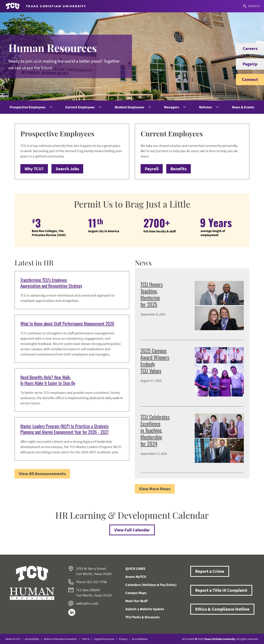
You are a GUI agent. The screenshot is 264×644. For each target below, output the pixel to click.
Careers (247, 49)
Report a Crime (210, 571)
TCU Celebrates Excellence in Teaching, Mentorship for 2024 (155, 430)
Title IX (85, 639)
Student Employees (129, 107)
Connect (247, 80)
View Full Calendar (132, 530)
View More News (155, 489)
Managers (171, 107)
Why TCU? (34, 169)
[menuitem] (31, 107)
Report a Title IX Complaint (221, 590)
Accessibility (32, 639)
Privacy (123, 639)
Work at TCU (13, 639)
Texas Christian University (220, 639)
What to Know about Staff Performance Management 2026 (67, 323)
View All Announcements (42, 474)
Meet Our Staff (136, 601)
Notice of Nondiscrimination (60, 639)
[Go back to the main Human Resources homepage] (32, 583)
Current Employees (80, 107)
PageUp (247, 64)
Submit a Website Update (145, 609)
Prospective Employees (27, 107)
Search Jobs (67, 169)
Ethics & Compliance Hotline (222, 609)
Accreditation (140, 639)
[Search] (251, 6)
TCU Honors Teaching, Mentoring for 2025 (152, 294)
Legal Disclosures (104, 639)
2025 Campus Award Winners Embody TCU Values (155, 361)
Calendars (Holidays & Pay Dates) (151, 585)
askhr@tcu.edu (87, 603)
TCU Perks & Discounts (143, 617)
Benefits (179, 169)
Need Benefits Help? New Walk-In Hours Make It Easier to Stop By (48, 380)
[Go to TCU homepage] (46, 6)
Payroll (152, 169)
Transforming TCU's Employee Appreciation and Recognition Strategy (51, 283)
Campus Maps (136, 593)
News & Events (243, 107)
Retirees (205, 107)
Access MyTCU (136, 577)
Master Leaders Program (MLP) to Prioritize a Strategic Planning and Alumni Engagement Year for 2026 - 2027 (65, 429)
